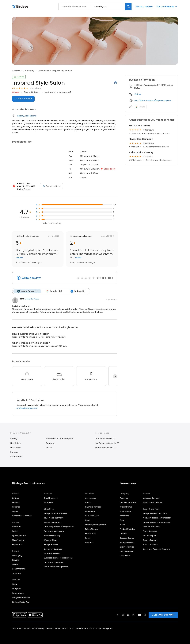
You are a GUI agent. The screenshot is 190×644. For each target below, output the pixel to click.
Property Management (96, 525)
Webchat (16, 527)
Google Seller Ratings (22, 516)
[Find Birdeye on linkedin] (128, 615)
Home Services (92, 516)
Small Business (51, 498)
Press (122, 525)
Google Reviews (51, 544)
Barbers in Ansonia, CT (106, 448)
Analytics (16, 589)
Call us (138, 94)
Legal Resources (127, 551)
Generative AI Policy (85, 628)
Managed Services (151, 498)
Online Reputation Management (59, 527)
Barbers (14, 452)
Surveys (16, 560)
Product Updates (128, 529)
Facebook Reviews (52, 553)
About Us (124, 498)
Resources (125, 516)
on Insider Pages (32, 299)
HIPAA (65, 628)
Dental (88, 502)
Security (50, 628)
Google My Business (53, 549)
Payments (17, 544)
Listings (16, 498)
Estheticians (16, 456)
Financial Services (93, 507)
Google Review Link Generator (156, 522)
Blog (122, 520)
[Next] (115, 376)
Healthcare (90, 511)
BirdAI (15, 584)
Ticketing (16, 573)
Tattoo (49, 448)
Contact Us (125, 556)
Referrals (16, 507)
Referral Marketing (52, 536)
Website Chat (50, 540)
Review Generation (52, 522)
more (19, 258)
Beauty (31, 71)
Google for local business (55, 513)
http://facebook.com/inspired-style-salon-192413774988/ (154, 100)
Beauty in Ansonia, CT (105, 439)
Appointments (19, 536)
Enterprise (48, 502)
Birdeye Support (150, 540)
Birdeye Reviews (127, 542)
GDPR (58, 628)
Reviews (16, 502)
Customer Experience (54, 562)
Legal (88, 520)
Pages (15, 511)
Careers (123, 534)
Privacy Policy (38, 628)
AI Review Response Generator (157, 518)
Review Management (54, 518)
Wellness (89, 542)
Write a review (144, 7)
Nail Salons (16, 448)
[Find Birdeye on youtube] (139, 615)
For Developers (150, 536)
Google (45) (54, 291)
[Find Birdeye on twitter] (123, 615)
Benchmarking (19, 569)
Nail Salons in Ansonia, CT (107, 443)
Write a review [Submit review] (23, 99)
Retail (88, 538)
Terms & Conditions (21, 628)
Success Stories (127, 538)
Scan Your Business (152, 527)
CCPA (71, 628)
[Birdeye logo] (21, 7)
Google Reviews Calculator (155, 513)
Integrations (18, 593)
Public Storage (92, 529)
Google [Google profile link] (140, 107)
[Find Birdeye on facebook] (118, 615)
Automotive (91, 498)
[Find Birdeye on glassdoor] (145, 615)
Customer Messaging (54, 531)
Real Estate (90, 534)
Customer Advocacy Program (156, 549)
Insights (16, 564)
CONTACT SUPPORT (163, 615)
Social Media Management (56, 567)
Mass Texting (18, 540)
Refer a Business (150, 544)
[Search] (128, 7)
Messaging (17, 555)
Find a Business (150, 531)
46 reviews (35, 88)
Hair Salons (43, 71)
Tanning (50, 443)
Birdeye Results (127, 547)
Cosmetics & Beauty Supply (59, 439)
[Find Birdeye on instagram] (134, 615)
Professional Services (152, 502)
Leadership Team (128, 502)
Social (15, 531)
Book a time (125, 511)
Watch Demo (126, 507)
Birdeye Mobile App (21, 602)
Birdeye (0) (78, 291)
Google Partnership (21, 598)
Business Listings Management (58, 558)
